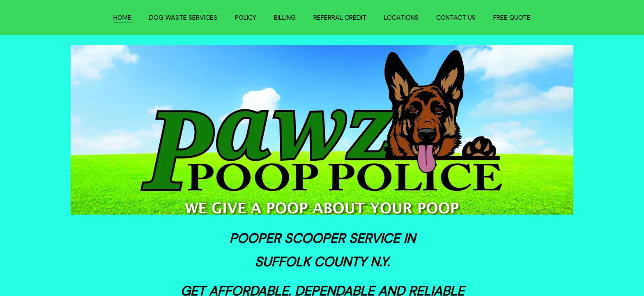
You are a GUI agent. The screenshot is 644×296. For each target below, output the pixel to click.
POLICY (246, 17)
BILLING (285, 17)
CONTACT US (456, 17)
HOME (122, 17)
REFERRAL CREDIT (340, 17)
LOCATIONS (401, 17)
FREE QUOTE (512, 17)
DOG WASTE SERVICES (183, 17)
